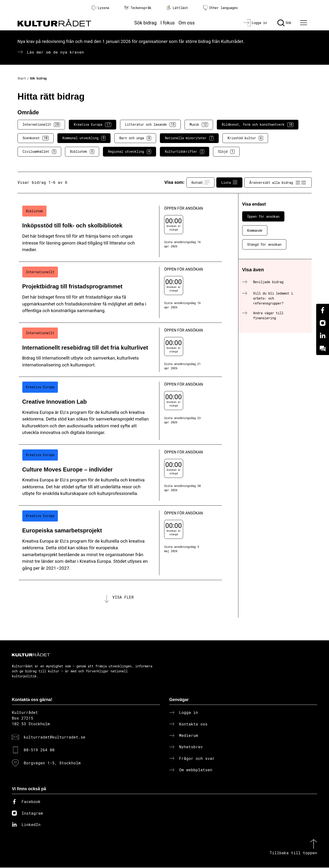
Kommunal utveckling (84, 138)
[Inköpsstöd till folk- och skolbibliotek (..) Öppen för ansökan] (120, 231)
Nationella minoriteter (189, 138)
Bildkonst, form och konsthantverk (258, 125)
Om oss (187, 23)
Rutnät (200, 182)
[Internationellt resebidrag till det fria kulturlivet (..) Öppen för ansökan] (120, 350)
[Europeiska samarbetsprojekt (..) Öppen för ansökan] (120, 543)
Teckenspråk (138, 8)
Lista (229, 182)
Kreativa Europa (93, 125)
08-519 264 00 (39, 750)
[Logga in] (255, 23)
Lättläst (177, 8)
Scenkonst (36, 138)
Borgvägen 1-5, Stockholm (52, 763)
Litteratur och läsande (150, 125)
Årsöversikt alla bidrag (278, 182)
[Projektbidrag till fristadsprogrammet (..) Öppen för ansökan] (120, 292)
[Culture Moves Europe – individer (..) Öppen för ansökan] (120, 475)
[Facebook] (323, 310)
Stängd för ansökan (264, 244)
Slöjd (226, 152)
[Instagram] (323, 323)
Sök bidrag (145, 23)
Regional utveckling (130, 152)
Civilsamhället (39, 152)
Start (22, 78)
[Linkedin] (323, 336)
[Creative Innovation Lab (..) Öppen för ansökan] (120, 411)
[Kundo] (323, 349)
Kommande (255, 230)
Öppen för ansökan (263, 216)
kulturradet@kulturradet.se (55, 737)
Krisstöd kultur (245, 138)
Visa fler (123, 597)
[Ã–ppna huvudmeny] (304, 23)
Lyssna (100, 8)
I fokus (167, 23)
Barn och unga (135, 138)
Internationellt (41, 125)
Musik (199, 125)
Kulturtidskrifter (185, 152)
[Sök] (284, 23)
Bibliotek (82, 152)
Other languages (220, 8)
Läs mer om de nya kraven (56, 52)
